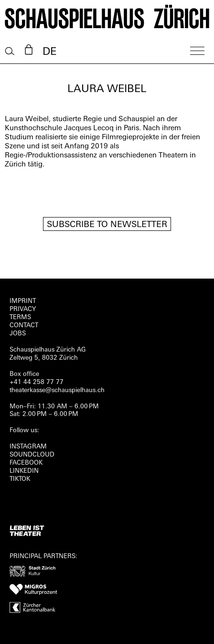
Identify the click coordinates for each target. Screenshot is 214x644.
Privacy (23, 309)
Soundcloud (32, 455)
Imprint (23, 301)
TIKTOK (20, 479)
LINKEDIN (24, 471)
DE (49, 52)
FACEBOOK (26, 463)
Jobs (18, 334)
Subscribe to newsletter (107, 225)
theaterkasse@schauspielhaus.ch (57, 390)
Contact (24, 326)
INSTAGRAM (28, 447)
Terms (20, 317)
